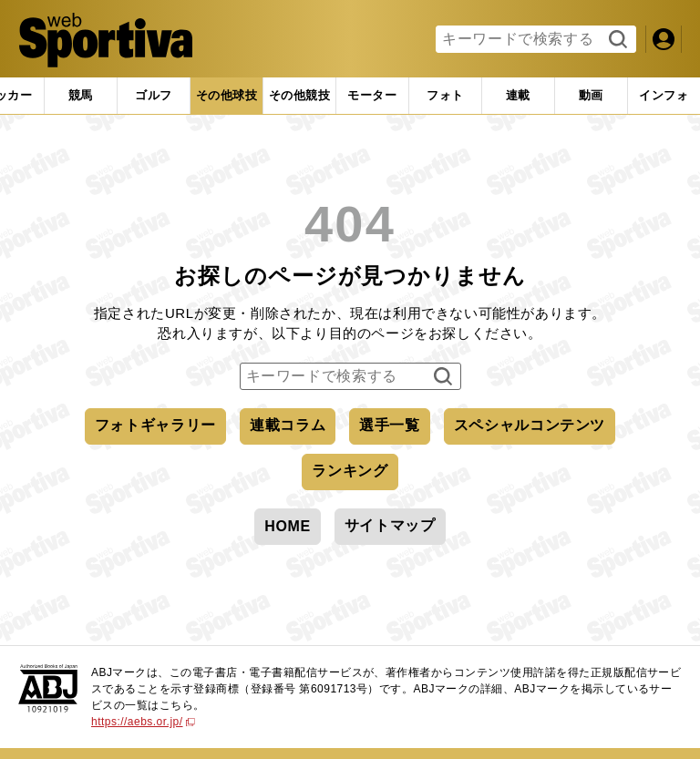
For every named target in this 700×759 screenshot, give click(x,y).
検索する (616, 40)
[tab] (154, 96)
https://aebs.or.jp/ (143, 722)
